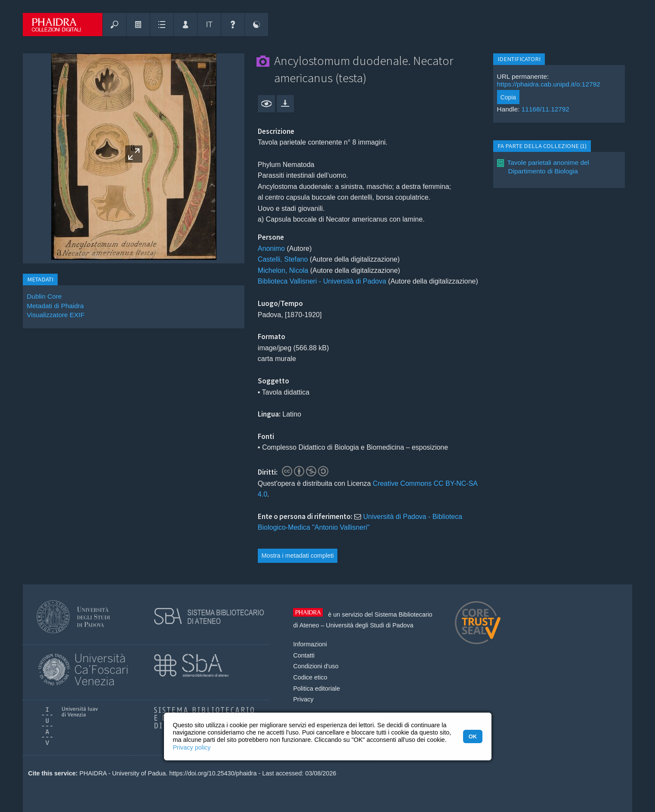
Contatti (304, 655)
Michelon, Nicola (283, 270)
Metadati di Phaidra (55, 306)
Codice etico (310, 677)
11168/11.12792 (545, 109)
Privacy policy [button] (192, 747)
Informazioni (310, 644)
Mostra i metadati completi (297, 556)
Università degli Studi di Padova (369, 625)
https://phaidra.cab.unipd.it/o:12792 (549, 84)
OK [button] (473, 736)
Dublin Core (44, 296)
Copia (508, 97)
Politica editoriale (317, 689)
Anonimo (271, 249)
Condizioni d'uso (316, 666)
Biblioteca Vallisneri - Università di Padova (322, 281)
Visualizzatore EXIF (56, 315)
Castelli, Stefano (283, 259)
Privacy (303, 699)
